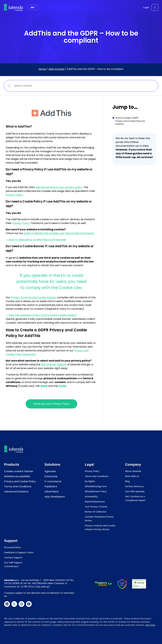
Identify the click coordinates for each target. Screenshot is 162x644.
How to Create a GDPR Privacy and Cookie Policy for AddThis (130, 121)
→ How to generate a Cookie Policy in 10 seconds (36, 240)
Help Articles (56, 69)
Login (146, 7)
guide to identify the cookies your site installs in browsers (59, 233)
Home (42, 69)
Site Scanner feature (54, 364)
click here (150, 625)
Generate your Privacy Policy (51, 404)
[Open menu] (155, 7)
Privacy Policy (14, 195)
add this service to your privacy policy (59, 187)
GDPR (44, 386)
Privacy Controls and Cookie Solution (34, 297)
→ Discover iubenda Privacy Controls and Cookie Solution (41, 315)
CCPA (62, 386)
